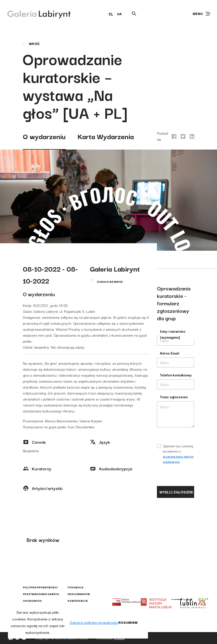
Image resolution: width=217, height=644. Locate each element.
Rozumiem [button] (128, 622)
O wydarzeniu (44, 136)
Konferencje (78, 601)
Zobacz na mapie (110, 282)
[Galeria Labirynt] (35, 13)
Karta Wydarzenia (106, 136)
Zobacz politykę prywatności (94, 622)
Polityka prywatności (40, 587)
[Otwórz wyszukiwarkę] (134, 14)
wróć (31, 43)
